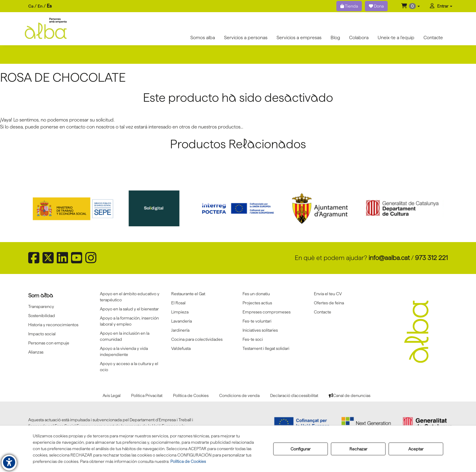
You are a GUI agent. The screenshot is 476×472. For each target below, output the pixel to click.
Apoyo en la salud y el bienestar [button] (129, 309)
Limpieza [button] (180, 312)
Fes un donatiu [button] (256, 294)
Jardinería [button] (180, 330)
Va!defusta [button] (181, 348)
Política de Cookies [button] (188, 461)
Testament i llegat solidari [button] (266, 348)
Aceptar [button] (416, 449)
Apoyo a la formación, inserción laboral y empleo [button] (129, 321)
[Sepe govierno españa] (74, 208)
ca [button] (31, 6)
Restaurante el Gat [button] (188, 294)
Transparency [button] (41, 306)
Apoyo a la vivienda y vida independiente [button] (124, 351)
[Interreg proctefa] (238, 208)
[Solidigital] (156, 208)
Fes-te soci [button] (253, 339)
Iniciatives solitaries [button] (260, 330)
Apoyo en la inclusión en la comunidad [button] (125, 336)
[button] (411, 6)
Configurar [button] (301, 449)
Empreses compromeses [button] (267, 312)
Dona (376, 6)
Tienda (349, 6)
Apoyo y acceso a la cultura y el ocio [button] (129, 367)
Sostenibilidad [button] (42, 316)
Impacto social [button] (42, 334)
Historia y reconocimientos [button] (53, 325)
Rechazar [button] (358, 449)
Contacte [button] (323, 312)
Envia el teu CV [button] (328, 294)
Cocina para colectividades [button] (197, 339)
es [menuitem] (49, 6)
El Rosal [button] (178, 303)
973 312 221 (431, 258)
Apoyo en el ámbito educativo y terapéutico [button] (130, 297)
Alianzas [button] (36, 352)
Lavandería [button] (182, 321)
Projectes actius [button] (257, 303)
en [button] (40, 6)
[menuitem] (40, 6)
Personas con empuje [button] (49, 343)
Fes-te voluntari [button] (257, 321)
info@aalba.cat (389, 258)
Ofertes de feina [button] (329, 303)
